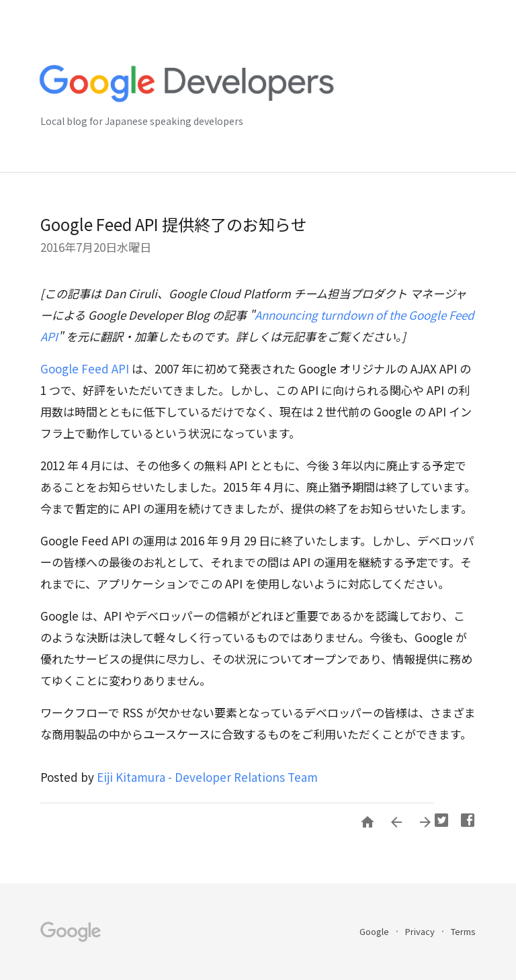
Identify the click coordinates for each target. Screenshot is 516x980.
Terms (463, 931)
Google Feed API (85, 368)
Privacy (421, 931)
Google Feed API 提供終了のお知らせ (174, 224)
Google (375, 931)
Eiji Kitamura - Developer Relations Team (207, 777)
